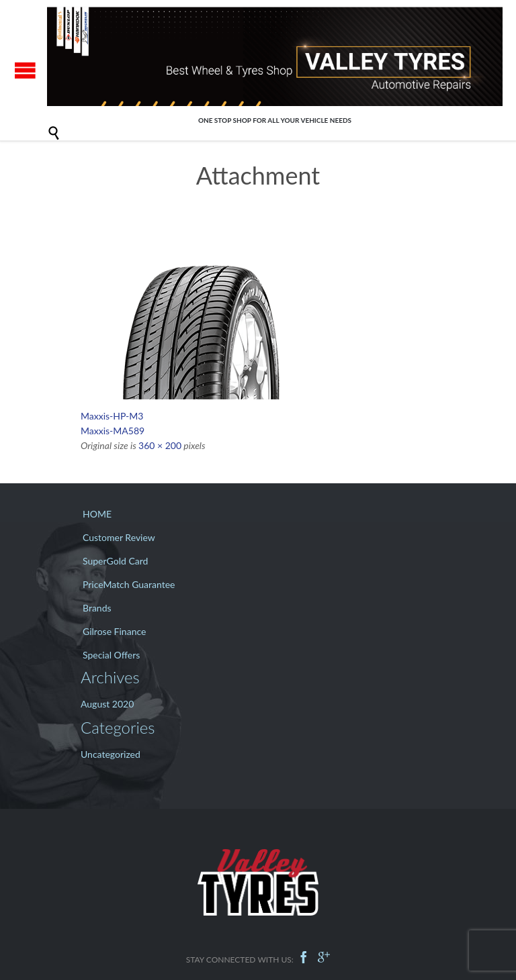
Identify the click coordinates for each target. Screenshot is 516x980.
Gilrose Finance (114, 631)
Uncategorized (111, 754)
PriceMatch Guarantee (129, 584)
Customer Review (119, 537)
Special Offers (111, 655)
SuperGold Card (115, 561)
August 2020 (107, 704)
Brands (97, 608)
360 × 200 (160, 445)
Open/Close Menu (25, 70)
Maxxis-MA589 (113, 431)
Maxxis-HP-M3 (112, 416)
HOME (97, 514)
